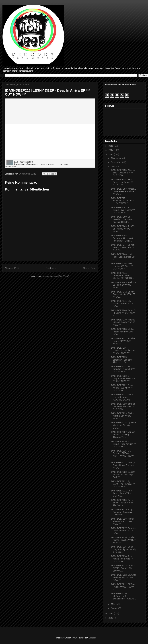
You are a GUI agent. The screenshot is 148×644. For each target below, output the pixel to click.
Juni (113, 166)
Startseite (51, 268)
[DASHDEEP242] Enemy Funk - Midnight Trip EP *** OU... (123, 294)
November (116, 158)
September (117, 162)
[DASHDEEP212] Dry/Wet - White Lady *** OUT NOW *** (123, 577)
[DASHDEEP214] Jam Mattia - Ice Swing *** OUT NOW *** (122, 559)
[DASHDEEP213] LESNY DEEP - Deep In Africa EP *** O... (123, 568)
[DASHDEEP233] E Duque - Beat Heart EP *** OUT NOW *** (123, 379)
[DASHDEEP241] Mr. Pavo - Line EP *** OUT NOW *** (123, 304)
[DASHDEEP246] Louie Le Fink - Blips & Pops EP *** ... (123, 257)
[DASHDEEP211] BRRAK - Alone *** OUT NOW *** (123, 587)
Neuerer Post (12, 268)
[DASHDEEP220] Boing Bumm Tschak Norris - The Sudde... (122, 503)
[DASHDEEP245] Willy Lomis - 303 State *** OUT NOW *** (122, 266)
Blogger (92, 638)
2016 (111, 146)
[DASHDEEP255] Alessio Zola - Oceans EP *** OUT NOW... (123, 173)
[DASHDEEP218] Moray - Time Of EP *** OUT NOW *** (123, 521)
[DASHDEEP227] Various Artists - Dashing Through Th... (123, 435)
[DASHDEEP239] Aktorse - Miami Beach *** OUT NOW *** (123, 322)
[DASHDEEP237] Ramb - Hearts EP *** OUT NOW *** (123, 341)
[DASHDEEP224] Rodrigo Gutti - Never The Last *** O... (123, 465)
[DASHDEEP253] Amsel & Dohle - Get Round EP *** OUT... (123, 191)
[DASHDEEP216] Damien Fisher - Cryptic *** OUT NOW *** (123, 540)
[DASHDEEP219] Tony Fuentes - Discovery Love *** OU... (121, 512)
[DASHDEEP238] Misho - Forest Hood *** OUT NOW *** (123, 332)
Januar (115, 608)
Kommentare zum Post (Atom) (56, 276)
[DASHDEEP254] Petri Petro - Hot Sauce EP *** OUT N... (122, 182)
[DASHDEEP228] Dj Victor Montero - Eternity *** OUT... (123, 425)
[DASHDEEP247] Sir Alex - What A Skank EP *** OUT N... (123, 247)
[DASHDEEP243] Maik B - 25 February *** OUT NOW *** (123, 285)
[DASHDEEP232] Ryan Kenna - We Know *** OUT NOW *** (122, 388)
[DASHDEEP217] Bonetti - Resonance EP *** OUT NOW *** (123, 531)
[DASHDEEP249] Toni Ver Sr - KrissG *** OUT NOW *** (123, 229)
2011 (111, 618)
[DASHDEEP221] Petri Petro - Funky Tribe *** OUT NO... (122, 493)
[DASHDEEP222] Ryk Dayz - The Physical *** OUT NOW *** (123, 484)
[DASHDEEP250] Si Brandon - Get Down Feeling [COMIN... (122, 219)
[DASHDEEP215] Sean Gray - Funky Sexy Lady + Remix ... (123, 549)
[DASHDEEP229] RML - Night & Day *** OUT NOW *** (122, 416)
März (114, 604)
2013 (111, 154)
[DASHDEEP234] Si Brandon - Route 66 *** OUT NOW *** (123, 369)
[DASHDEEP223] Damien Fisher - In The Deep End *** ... (123, 475)
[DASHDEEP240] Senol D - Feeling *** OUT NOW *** (123, 313)
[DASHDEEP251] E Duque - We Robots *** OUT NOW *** (123, 210)
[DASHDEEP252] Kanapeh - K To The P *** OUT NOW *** (122, 201)
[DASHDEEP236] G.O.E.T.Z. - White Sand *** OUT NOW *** (123, 350)
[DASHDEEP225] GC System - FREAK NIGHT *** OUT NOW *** (122, 455)
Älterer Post (89, 268)
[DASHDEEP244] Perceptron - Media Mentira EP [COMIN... (122, 276)
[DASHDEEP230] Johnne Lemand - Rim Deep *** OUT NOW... (123, 406)
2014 (111, 150)
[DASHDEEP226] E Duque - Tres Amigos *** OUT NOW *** (123, 444)
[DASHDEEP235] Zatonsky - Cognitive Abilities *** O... (122, 360)
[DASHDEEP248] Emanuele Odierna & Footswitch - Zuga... (122, 238)
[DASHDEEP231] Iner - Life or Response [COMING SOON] (122, 397)
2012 (111, 613)
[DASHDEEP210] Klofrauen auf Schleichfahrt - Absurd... (123, 596)
